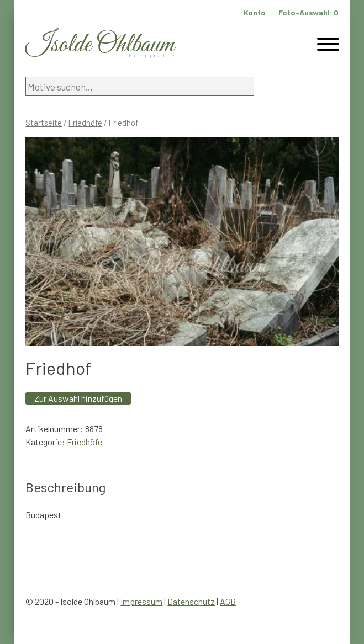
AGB (228, 601)
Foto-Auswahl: (308, 12)
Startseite (44, 123)
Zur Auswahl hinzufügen (78, 398)
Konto (255, 12)
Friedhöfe (85, 123)
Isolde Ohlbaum (100, 45)
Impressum (141, 601)
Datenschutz (191, 601)
